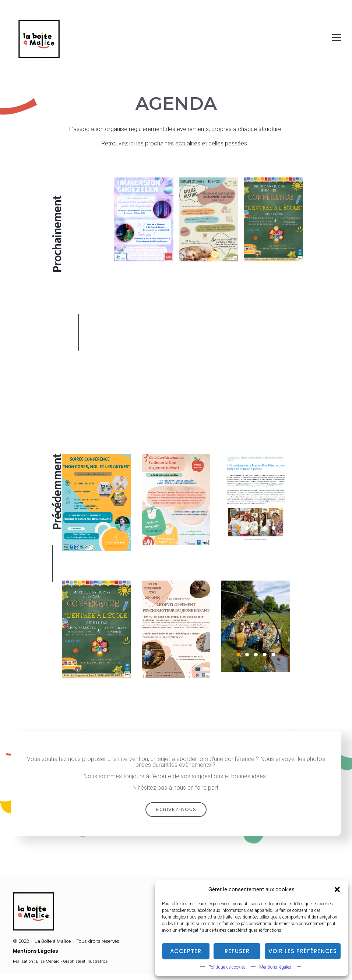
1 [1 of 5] (238, 528)
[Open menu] (337, 38)
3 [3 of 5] (256, 528)
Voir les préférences (303, 951)
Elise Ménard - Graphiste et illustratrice (72, 961)
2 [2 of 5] (247, 528)
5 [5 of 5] (274, 528)
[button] (337, 889)
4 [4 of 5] (265, 528)
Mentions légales (275, 967)
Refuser (237, 951)
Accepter (186, 951)
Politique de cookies (227, 967)
